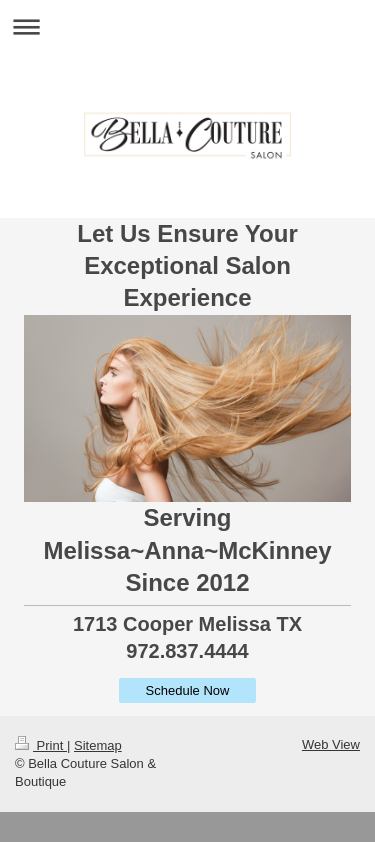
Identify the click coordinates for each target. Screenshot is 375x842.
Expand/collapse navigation (187, 26)
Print (41, 745)
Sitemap (98, 745)
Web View (331, 744)
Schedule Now (188, 690)
